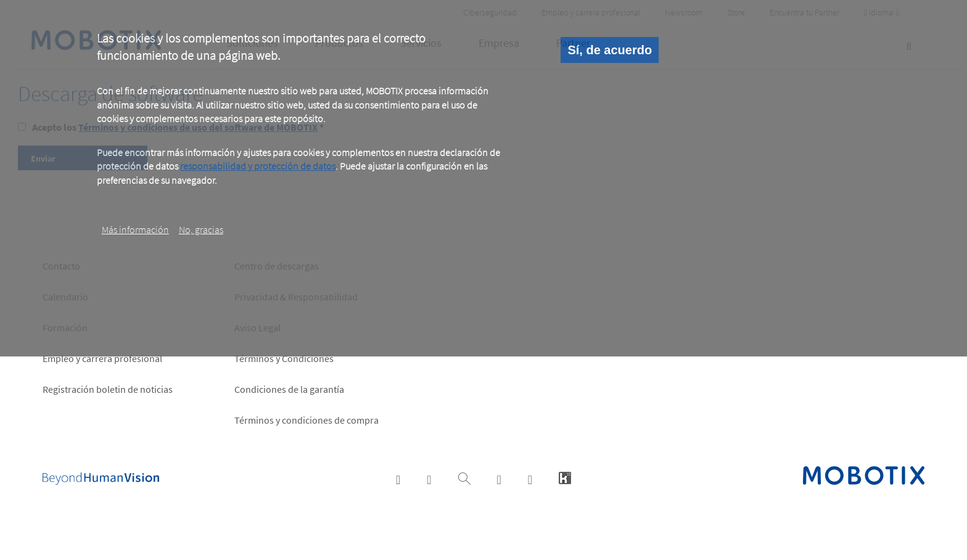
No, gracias (201, 229)
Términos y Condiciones (284, 358)
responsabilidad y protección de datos (258, 166)
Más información (135, 229)
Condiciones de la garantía (289, 389)
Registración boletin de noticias (108, 389)
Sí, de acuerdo (610, 50)
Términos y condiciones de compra (307, 420)
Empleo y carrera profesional (102, 358)
